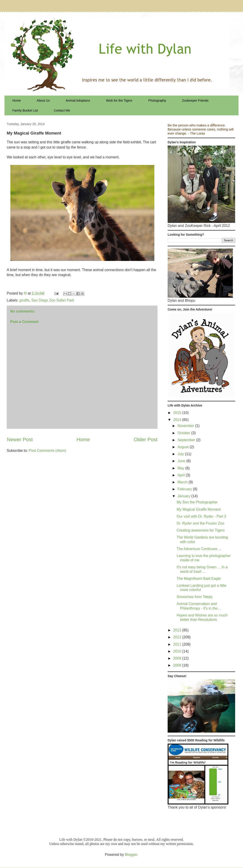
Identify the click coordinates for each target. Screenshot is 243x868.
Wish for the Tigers (119, 101)
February (185, 489)
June (182, 461)
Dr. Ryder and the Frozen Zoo (200, 523)
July (181, 454)
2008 (178, 665)
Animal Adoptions (78, 101)
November (186, 426)
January (184, 496)
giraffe (24, 300)
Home (17, 101)
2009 (178, 658)
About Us (43, 101)
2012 (178, 637)
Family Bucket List (25, 110)
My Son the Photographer (197, 502)
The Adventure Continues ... (199, 549)
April (182, 475)
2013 (178, 630)
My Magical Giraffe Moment (199, 509)
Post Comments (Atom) (47, 451)
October (184, 433)
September (187, 440)
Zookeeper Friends (195, 101)
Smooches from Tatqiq (195, 597)
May (181, 468)
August (184, 447)
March (183, 482)
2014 (178, 420)
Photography (157, 101)
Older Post (146, 440)
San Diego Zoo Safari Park (53, 300)
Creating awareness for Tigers (201, 530)
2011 (178, 644)
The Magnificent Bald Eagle (199, 579)
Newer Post (20, 440)
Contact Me (62, 110)
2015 (178, 413)
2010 (178, 651)
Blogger (131, 855)
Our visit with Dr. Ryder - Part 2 (201, 516)
